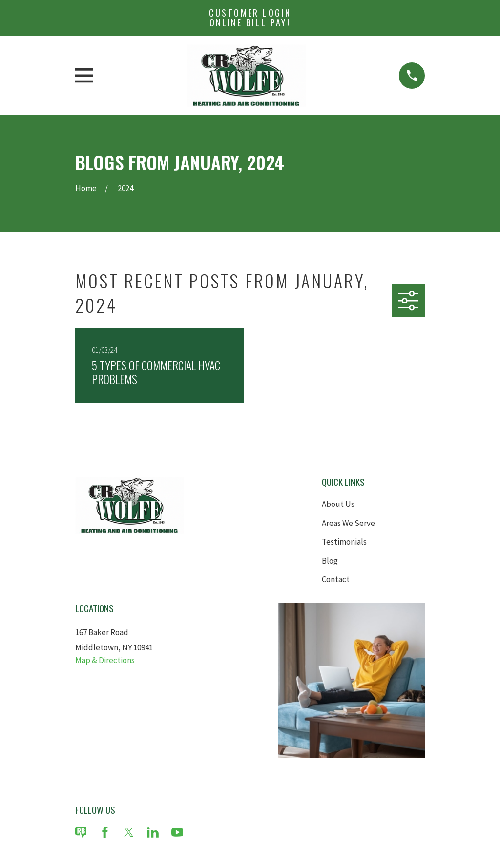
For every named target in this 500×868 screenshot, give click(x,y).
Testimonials (344, 542)
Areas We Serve (348, 523)
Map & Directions (105, 660)
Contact (336, 579)
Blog (330, 561)
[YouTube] (177, 832)
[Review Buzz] (81, 832)
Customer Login (250, 18)
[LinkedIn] (153, 832)
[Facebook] (105, 832)
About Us (338, 504)
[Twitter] (129, 832)
